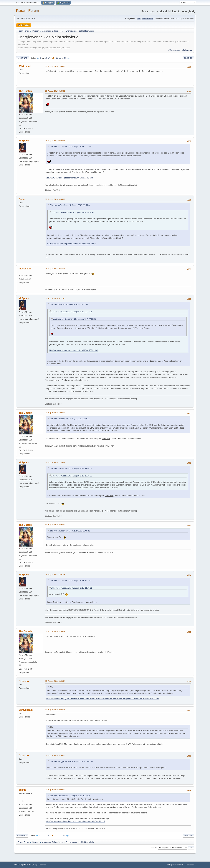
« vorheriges (174, 50)
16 (46, 58)
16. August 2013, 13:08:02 (55, 631)
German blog (147, 18)
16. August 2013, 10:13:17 (55, 269)
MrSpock (24, 141)
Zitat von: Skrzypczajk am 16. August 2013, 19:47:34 (71, 761)
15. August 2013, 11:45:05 (55, 66)
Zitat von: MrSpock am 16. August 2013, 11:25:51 (70, 531)
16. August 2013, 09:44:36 (55, 141)
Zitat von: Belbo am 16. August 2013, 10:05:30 (69, 304)
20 (60, 58)
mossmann (25, 269)
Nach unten (23, 58)
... (43, 58)
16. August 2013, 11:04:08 (55, 413)
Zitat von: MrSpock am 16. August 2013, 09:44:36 (70, 205)
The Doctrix (25, 91)
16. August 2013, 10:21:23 (55, 298)
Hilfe (169, 865)
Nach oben (22, 836)
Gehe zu (153, 848)
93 (65, 58)
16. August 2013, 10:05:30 (55, 199)
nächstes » (187, 50)
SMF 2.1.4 (18, 865)
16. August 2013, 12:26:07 (55, 525)
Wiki (139, 18)
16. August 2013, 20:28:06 (55, 790)
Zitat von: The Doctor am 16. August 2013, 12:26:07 (71, 581)
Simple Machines (40, 865)
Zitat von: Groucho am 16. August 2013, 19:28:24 (70, 796)
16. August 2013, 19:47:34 (55, 710)
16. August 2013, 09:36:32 (55, 91)
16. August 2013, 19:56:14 (55, 755)
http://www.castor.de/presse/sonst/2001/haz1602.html (69, 178)
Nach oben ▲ (191, 865)
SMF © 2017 (28, 865)
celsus (23, 790)
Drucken (188, 58)
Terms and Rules (178, 865)
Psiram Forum (27, 11)
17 (49, 58)
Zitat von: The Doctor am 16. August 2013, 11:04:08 (71, 468)
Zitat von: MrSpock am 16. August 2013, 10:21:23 (70, 419)
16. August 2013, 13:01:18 (55, 575)
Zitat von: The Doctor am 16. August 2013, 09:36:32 (71, 147)
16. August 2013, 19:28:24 (55, 681)
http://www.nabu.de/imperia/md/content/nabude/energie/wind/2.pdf (75, 821)
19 (57, 58)
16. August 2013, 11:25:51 (55, 462)
